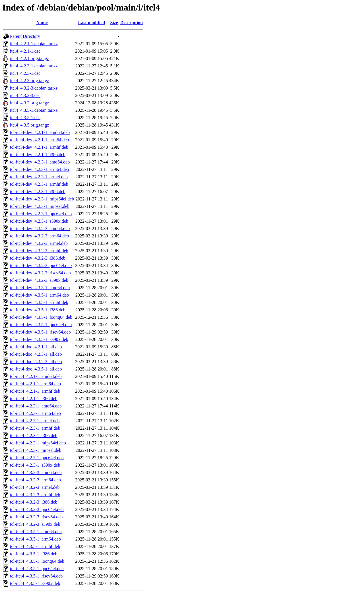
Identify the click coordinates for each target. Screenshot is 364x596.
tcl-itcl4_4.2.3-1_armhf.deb (35, 428)
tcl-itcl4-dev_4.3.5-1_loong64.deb (41, 317)
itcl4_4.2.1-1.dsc (25, 51)
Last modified (92, 23)
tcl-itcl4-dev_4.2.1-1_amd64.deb (40, 132)
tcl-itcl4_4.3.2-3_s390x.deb (35, 524)
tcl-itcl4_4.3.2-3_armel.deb (35, 487)
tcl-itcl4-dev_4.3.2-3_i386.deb (38, 258)
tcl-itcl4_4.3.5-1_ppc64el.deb (37, 569)
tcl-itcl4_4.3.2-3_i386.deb (34, 502)
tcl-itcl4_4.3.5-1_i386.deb (34, 554)
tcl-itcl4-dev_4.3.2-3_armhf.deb (39, 251)
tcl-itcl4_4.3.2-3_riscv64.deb (36, 517)
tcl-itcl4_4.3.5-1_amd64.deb (36, 532)
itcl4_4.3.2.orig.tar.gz (29, 103)
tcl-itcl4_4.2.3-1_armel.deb (35, 421)
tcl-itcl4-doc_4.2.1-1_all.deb (36, 347)
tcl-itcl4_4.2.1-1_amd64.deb (36, 376)
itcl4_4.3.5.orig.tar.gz (29, 125)
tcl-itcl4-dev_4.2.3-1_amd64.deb (40, 162)
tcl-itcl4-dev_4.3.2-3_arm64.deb (40, 236)
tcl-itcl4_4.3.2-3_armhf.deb (35, 495)
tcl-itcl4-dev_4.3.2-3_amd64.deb (40, 228)
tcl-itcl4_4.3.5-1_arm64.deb (35, 539)
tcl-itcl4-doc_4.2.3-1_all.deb (36, 354)
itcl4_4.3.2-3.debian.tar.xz (34, 88)
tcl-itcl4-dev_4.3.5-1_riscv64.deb (40, 332)
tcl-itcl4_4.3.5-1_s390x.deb (35, 583)
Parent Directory (25, 36)
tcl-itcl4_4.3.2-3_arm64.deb (35, 480)
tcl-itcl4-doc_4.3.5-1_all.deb (36, 369)
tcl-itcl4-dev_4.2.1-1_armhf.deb (39, 147)
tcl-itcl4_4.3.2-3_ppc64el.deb (37, 509)
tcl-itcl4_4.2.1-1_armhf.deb (35, 391)
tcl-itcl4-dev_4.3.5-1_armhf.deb (39, 302)
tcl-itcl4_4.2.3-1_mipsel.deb (36, 450)
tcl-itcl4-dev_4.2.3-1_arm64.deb (40, 169)
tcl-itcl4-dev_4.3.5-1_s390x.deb (39, 339)
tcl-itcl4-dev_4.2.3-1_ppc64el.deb (41, 214)
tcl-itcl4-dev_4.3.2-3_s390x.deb (39, 280)
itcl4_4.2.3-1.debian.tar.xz (34, 66)
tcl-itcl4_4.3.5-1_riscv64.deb (36, 576)
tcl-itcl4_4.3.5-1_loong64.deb (37, 561)
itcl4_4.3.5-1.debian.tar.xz (34, 110)
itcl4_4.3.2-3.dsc (25, 95)
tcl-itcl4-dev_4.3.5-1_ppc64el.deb (41, 325)
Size (114, 23)
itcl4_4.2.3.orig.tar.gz (29, 81)
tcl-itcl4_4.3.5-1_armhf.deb (35, 546)
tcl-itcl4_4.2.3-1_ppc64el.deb (37, 458)
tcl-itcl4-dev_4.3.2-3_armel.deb (39, 243)
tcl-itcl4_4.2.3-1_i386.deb (34, 435)
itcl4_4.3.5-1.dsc (25, 118)
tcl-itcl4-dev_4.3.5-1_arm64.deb (40, 295)
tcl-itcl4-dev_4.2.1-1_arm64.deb (40, 140)
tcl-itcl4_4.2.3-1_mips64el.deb (38, 443)
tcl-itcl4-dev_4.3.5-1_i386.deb (38, 310)
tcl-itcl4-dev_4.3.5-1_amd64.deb (40, 288)
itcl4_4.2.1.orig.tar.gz (29, 58)
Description (132, 23)
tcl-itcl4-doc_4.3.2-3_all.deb (36, 362)
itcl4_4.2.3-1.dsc (25, 73)
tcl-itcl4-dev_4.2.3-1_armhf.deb (39, 184)
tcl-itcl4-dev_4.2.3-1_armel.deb (39, 177)
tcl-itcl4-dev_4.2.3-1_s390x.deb (39, 221)
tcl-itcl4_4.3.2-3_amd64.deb (36, 472)
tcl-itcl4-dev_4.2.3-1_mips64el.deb (42, 199)
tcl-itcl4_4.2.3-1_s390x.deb (35, 465)
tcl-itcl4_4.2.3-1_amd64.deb (36, 406)
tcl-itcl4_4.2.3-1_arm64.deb (35, 413)
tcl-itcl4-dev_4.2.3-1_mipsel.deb (40, 206)
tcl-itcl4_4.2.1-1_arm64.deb (35, 384)
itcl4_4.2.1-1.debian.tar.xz (34, 44)
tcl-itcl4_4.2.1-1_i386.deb (34, 399)
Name (42, 23)
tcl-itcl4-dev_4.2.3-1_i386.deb (38, 192)
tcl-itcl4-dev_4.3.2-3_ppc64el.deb (41, 265)
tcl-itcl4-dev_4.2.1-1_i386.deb (38, 155)
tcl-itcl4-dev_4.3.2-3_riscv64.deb (40, 273)
